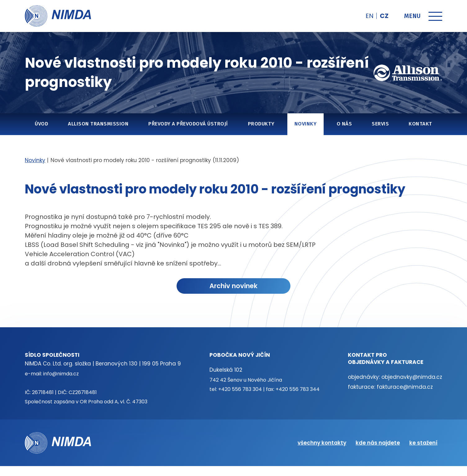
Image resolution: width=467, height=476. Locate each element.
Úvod (41, 124)
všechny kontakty (322, 443)
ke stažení (423, 443)
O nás (344, 124)
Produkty (261, 124)
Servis (380, 124)
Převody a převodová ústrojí (188, 124)
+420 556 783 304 (240, 389)
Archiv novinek (233, 286)
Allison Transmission (98, 124)
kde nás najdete (378, 443)
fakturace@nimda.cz (405, 387)
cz (384, 16)
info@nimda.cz (61, 374)
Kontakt (420, 124)
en (370, 16)
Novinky (305, 124)
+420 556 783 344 (298, 389)
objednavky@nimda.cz (412, 377)
